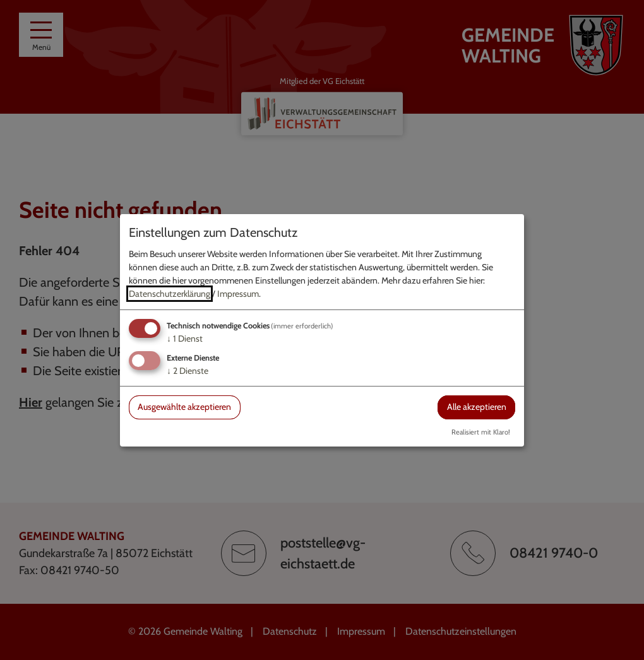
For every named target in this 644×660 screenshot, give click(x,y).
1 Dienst (185, 339)
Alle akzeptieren (477, 407)
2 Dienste (188, 371)
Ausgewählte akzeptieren (184, 407)
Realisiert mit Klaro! (481, 432)
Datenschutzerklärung (170, 294)
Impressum (238, 294)
